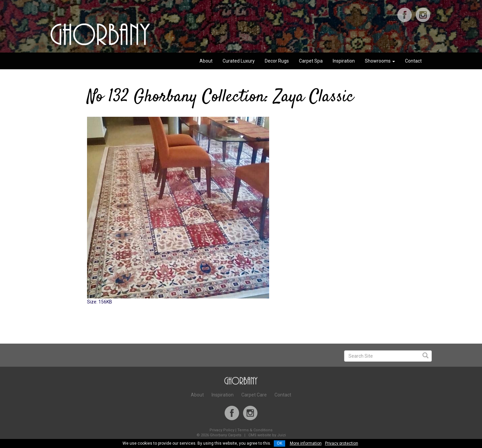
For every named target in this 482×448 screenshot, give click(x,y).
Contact (413, 61)
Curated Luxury (239, 61)
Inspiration (344, 61)
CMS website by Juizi (267, 435)
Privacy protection (342, 443)
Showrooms (380, 61)
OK (279, 443)
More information (306, 443)
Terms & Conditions (255, 430)
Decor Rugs (277, 61)
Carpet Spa (311, 61)
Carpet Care (254, 395)
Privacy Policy (222, 430)
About (206, 61)
